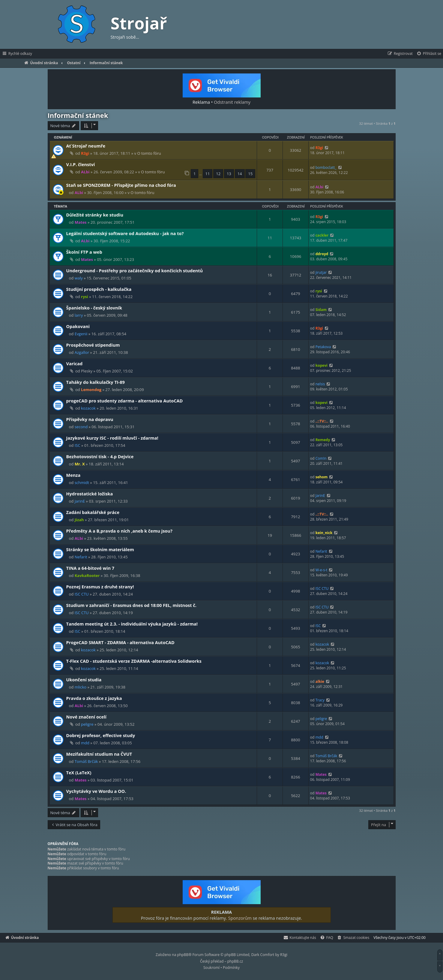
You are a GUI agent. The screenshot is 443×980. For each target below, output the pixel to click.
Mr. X (80, 464)
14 (240, 174)
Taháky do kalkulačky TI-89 (96, 382)
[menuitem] (429, 54)
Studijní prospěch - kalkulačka (99, 289)
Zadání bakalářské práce (93, 512)
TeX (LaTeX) (79, 772)
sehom (322, 477)
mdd (85, 743)
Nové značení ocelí (86, 717)
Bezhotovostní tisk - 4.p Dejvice (100, 456)
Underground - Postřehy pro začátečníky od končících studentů (135, 270)
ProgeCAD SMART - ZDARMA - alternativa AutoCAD (120, 642)
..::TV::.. (322, 421)
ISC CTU (82, 594)
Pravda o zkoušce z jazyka (94, 698)
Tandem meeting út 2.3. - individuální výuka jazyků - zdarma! (132, 624)
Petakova (323, 347)
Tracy (320, 700)
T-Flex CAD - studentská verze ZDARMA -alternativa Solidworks (134, 661)
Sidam (321, 310)
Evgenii (81, 334)
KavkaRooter (87, 575)
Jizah (79, 520)
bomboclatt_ (326, 167)
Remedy (323, 440)
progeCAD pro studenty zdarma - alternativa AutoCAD (125, 401)
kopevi (322, 365)
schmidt (82, 483)
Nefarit (81, 557)
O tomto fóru (149, 153)
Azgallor (82, 352)
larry (79, 315)
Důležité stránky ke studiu (95, 215)
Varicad (75, 363)
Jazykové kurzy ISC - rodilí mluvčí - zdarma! (112, 438)
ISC (78, 445)
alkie (320, 681)
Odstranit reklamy (232, 102)
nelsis (320, 384)
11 (208, 174)
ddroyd (322, 254)
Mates (81, 222)
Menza (73, 475)
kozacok (88, 408)
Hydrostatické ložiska (90, 494)
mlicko (81, 687)
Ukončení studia (84, 680)
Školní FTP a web (84, 252)
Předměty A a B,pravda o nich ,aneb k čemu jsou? (119, 531)
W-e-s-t (322, 570)
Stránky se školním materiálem (100, 549)
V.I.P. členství (81, 164)
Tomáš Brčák (86, 761)
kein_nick (324, 533)
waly (79, 278)
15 (250, 174)
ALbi (85, 172)
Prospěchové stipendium (93, 345)
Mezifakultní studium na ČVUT (99, 754)
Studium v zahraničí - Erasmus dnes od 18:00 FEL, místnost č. (132, 605)
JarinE (80, 501)
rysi (85, 297)
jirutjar (321, 272)
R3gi (85, 153)
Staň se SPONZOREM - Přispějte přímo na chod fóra (121, 185)
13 (229, 174)
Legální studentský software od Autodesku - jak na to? (125, 233)
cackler (322, 235)
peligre (87, 724)
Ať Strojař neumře (86, 146)
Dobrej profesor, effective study (101, 735)
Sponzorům (240, 918)
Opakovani (78, 326)
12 (218, 174)
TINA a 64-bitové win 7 (90, 568)
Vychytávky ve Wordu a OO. (96, 791)
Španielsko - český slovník (94, 308)
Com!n (321, 458)
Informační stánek (78, 115)
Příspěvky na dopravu (90, 419)
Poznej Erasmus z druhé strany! (100, 587)
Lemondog (91, 390)
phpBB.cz (235, 961)
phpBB (183, 955)
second (81, 427)
